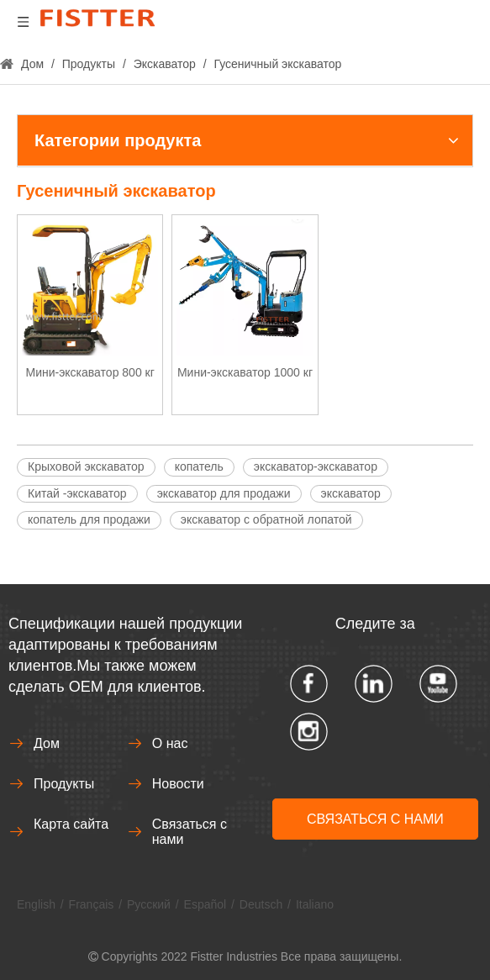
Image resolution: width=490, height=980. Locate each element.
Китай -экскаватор (77, 493)
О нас (170, 743)
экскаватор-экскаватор (316, 466)
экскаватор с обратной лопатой (266, 519)
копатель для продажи (89, 519)
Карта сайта (71, 824)
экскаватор (351, 493)
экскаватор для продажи (224, 493)
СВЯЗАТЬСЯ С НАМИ (375, 819)
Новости (178, 784)
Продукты (64, 784)
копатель (199, 466)
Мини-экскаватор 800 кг (90, 372)
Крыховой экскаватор (86, 466)
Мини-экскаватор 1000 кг (245, 372)
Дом (47, 743)
